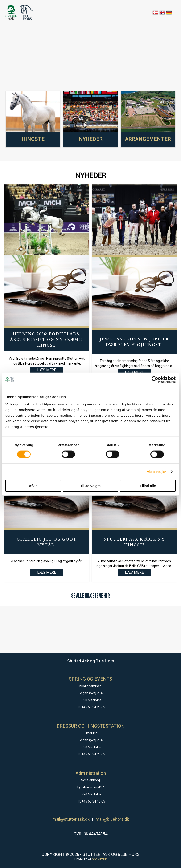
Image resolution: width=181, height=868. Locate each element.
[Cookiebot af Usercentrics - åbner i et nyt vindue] (155, 379)
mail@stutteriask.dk (71, 819)
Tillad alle (148, 486)
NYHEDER (91, 139)
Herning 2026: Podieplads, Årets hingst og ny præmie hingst (47, 340)
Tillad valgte (90, 486)
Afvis (33, 486)
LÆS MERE (47, 572)
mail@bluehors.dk (112, 819)
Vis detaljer (157, 471)
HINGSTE (33, 139)
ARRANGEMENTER (148, 139)
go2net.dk (99, 860)
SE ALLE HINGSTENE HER (90, 595)
